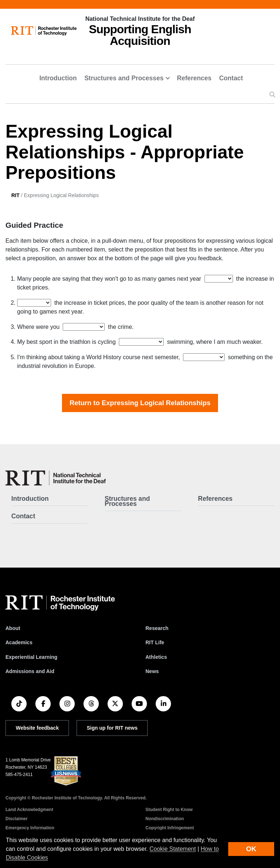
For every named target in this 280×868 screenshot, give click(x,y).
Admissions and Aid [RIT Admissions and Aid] (30, 671)
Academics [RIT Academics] (19, 642)
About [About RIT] (13, 628)
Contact (231, 78)
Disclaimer (17, 819)
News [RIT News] (152, 671)
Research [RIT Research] (157, 628)
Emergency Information (30, 828)
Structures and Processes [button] (124, 78)
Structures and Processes (127, 501)
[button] (272, 95)
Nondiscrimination (165, 819)
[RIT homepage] (44, 31)
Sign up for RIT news (112, 728)
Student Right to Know (169, 810)
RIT (15, 195)
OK (251, 849)
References (194, 78)
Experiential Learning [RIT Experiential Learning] (31, 657)
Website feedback (37, 728)
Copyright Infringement (170, 828)
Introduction (58, 78)
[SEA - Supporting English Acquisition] (56, 478)
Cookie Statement (173, 849)
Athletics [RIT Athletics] (156, 657)
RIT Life (155, 642)
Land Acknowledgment (29, 810)
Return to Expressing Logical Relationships (140, 403)
